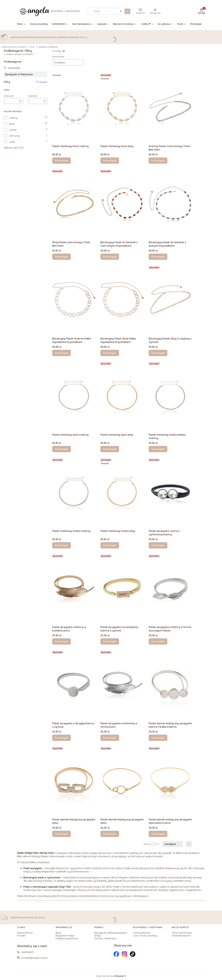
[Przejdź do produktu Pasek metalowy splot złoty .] (122, 396)
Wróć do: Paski (12, 68)
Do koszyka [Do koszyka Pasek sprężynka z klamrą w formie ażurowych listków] (158, 641)
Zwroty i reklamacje (105, 938)
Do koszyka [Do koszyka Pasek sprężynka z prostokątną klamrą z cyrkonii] (110, 641)
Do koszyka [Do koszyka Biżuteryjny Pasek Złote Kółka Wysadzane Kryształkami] (110, 353)
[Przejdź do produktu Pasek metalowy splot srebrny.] (74, 396)
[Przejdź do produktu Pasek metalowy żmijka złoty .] (122, 493)
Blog (58, 933)
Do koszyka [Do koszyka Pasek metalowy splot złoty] (110, 449)
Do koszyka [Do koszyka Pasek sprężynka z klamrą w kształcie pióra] (61, 641)
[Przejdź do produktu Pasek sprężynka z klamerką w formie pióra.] (122, 685)
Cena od (9, 96)
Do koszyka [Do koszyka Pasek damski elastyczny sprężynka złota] (61, 834)
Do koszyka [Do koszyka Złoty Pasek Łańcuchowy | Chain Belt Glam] (61, 257)
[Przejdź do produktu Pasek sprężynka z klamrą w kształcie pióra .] (74, 589)
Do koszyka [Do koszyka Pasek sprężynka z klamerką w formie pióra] (110, 738)
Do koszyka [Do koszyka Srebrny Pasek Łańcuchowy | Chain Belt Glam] (158, 160)
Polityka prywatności (67, 938)
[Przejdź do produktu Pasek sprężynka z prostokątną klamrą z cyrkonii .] (122, 589)
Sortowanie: (58, 57)
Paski (32, 47)
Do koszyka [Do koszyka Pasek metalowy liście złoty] (110, 160)
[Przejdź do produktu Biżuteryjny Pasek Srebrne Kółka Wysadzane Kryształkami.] (74, 300)
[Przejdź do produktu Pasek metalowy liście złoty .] (122, 108)
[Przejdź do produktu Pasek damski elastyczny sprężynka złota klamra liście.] (170, 781)
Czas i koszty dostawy (145, 936)
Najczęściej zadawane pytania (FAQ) (111, 934)
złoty (12, 124)
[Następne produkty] (172, 844)
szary (12, 142)
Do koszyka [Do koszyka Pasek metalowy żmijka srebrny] (61, 545)
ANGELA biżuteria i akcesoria (14, 47)
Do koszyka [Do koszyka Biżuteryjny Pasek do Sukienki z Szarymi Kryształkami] (158, 257)
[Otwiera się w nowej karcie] (116, 954)
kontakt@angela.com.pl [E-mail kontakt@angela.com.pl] (34, 958)
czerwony (14, 136)
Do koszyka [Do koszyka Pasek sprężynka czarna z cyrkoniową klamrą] (158, 545)
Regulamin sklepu (65, 936)
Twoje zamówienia (182, 933)
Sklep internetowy (110, 976)
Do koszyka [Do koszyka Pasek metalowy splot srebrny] (61, 449)
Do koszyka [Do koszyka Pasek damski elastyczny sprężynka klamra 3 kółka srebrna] (158, 738)
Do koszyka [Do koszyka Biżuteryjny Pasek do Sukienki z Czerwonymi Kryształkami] (110, 257)
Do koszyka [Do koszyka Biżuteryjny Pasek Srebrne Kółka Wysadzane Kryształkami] (61, 353)
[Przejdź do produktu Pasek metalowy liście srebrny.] (74, 108)
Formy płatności (142, 933)
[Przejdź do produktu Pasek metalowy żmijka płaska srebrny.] (170, 396)
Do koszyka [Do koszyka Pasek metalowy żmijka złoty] (110, 545)
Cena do (33, 96)
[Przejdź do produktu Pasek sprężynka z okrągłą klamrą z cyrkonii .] (74, 685)
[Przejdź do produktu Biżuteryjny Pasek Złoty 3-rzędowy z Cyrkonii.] (170, 300)
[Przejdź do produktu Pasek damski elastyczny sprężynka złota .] (74, 781)
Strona (147, 844)
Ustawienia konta (181, 936)
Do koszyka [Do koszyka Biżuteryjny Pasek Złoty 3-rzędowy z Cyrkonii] (158, 353)
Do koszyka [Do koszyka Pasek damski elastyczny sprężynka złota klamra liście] (158, 834)
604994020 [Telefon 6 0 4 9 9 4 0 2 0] (27, 952)
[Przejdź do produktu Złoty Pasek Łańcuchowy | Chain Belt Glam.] (74, 204)
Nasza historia (25, 933)
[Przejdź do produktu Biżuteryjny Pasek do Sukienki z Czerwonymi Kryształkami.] (122, 204)
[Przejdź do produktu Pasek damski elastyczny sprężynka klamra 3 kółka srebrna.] (170, 685)
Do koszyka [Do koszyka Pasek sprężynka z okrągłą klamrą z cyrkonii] (61, 738)
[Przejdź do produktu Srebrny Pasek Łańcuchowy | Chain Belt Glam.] (170, 108)
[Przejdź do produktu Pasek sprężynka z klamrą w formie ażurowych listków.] (170, 589)
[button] (127, 11)
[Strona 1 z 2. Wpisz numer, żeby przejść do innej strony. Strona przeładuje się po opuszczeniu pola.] (153, 844)
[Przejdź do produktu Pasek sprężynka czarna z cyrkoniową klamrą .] (170, 493)
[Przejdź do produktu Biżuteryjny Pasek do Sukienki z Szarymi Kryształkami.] (170, 204)
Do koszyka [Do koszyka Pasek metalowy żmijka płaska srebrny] (158, 449)
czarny (13, 130)
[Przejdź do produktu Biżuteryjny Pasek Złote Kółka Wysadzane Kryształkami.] (122, 300)
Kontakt (21, 936)
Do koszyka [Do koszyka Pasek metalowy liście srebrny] (61, 160)
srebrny (13, 118)
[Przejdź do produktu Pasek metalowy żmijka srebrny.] (74, 493)
